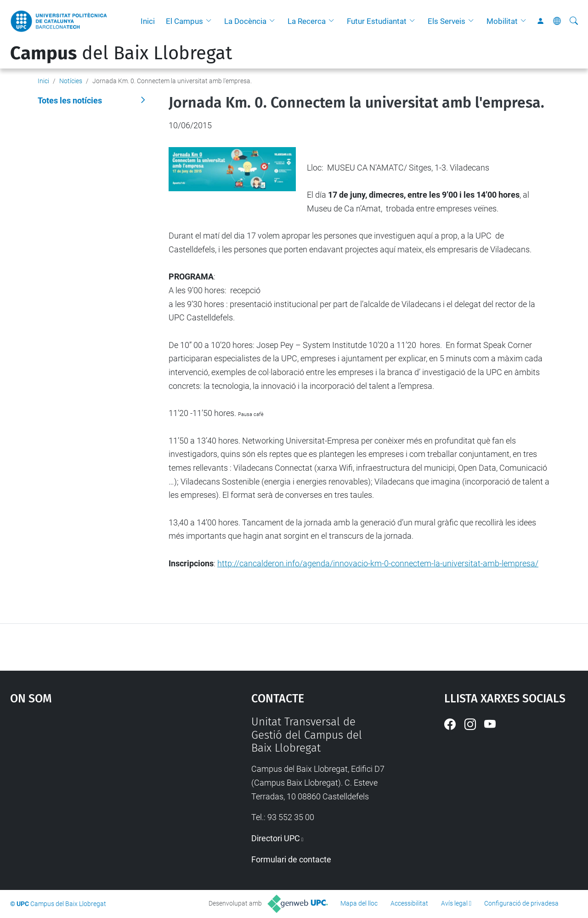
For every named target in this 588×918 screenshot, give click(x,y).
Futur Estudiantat (377, 21)
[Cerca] (574, 21)
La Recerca (307, 21)
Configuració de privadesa (521, 903)
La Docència (245, 21)
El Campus (184, 21)
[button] (211, 21)
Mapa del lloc (359, 903)
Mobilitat (502, 21)
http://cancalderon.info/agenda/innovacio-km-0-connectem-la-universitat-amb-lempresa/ (378, 563)
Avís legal (454, 903)
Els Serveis (447, 21)
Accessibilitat (409, 903)
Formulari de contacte (291, 859)
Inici (148, 21)
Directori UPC (276, 838)
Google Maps (101, 784)
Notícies (71, 81)
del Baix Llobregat (121, 53)
